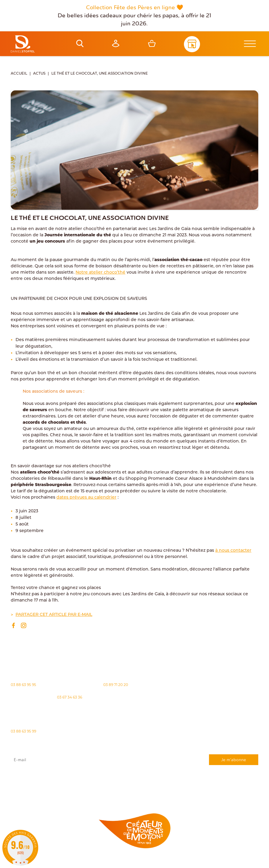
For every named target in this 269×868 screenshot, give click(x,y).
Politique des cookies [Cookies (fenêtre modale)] (143, 861)
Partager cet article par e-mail (54, 615)
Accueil (19, 74)
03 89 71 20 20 (116, 685)
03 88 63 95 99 (23, 731)
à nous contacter (233, 551)
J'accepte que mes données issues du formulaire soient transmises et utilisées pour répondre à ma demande (134, 777)
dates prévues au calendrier (86, 498)
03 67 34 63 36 (70, 697)
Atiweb (247, 861)
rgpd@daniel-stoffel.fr (124, 780)
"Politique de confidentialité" (38, 783)
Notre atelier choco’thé (100, 273)
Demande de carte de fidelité (228, 793)
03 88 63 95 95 (23, 685)
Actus (39, 74)
